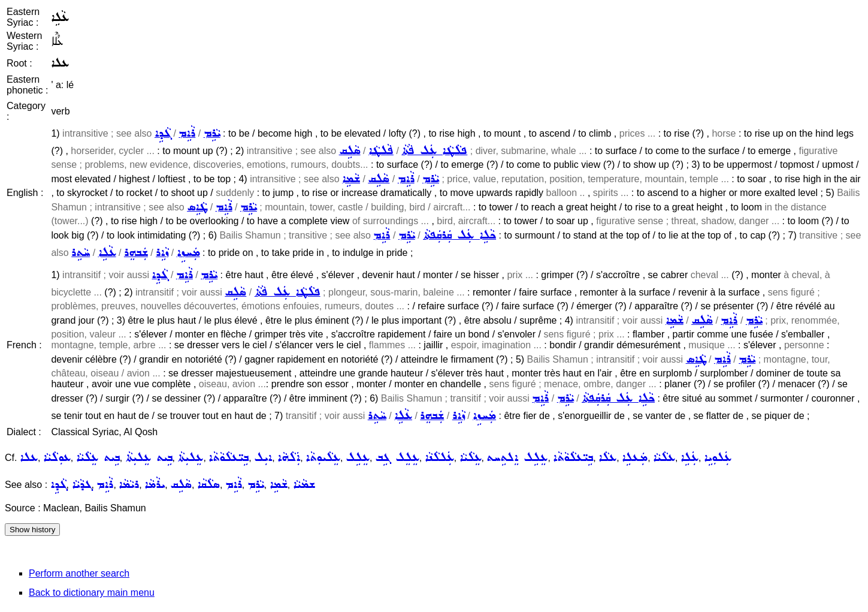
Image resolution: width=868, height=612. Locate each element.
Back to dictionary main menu (92, 593)
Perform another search (79, 573)
